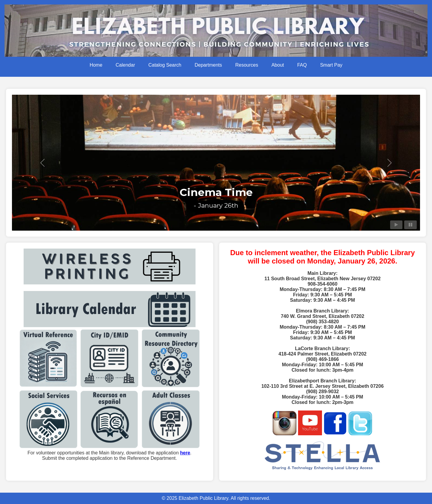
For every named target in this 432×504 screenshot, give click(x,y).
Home (96, 65)
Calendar (125, 65)
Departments (208, 65)
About (278, 65)
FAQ (302, 65)
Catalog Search (165, 65)
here (185, 453)
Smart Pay (331, 65)
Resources (247, 65)
